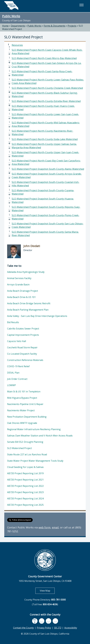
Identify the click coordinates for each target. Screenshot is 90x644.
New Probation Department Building (27, 417)
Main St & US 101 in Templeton (24, 392)
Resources (17, 45)
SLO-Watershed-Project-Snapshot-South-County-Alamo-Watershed (48, 169)
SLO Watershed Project (19, 448)
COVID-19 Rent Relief (18, 366)
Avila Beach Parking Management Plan (28, 310)
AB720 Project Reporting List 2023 (25, 492)
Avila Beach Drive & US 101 (21, 297)
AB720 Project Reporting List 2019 (25, 473)
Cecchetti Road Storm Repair (22, 347)
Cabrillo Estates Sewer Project (23, 329)
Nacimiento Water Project (21, 410)
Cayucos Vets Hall (17, 341)
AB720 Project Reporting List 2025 (25, 505)
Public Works (11, 16)
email (55, 527)
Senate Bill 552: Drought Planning (25, 442)
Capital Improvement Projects (23, 335)
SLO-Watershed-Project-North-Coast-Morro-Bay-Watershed (44, 58)
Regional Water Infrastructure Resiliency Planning (34, 429)
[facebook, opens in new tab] (35, 621)
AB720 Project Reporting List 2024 (25, 499)
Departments (18, 26)
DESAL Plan (13, 373)
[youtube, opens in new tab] (42, 621)
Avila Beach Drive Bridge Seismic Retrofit (29, 303)
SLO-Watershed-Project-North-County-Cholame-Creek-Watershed (47, 88)
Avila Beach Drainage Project (23, 291)
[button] (81, 5)
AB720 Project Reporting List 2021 (25, 480)
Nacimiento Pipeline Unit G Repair (25, 404)
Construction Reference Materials (25, 360)
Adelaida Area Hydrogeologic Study (26, 272)
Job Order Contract (17, 379)
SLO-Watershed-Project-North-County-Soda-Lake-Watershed (45, 139)
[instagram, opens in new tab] (55, 621)
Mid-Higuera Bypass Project (22, 398)
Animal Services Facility (19, 278)
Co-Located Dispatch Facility (22, 354)
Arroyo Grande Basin (18, 285)
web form (45, 527)
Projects (72, 26)
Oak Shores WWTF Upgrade (22, 423)
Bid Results (13, 322)
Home (5, 26)
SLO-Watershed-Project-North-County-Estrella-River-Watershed (46, 101)
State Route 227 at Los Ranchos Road (27, 454)
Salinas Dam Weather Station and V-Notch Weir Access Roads (40, 436)
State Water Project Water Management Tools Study (35, 461)
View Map (47, 591)
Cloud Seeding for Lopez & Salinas (25, 467)
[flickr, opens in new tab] (48, 621)
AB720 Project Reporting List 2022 (25, 486)
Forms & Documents (54, 26)
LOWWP (11, 385)
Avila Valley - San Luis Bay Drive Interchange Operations (37, 316)
